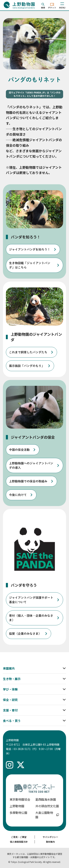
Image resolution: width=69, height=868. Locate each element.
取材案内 (50, 842)
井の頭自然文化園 (47, 806)
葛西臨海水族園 (46, 799)
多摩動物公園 (18, 813)
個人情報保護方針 (19, 842)
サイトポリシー (50, 837)
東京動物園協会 (20, 799)
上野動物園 (17, 806)
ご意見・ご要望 (19, 837)
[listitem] (33, 249)
